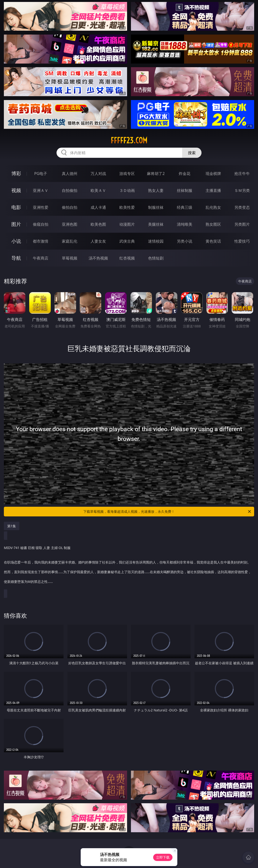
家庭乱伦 (70, 241)
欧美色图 (98, 224)
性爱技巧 (242, 241)
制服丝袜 (156, 207)
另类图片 (242, 224)
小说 (16, 241)
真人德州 (70, 174)
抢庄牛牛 (242, 174)
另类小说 (185, 241)
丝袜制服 (185, 190)
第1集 (12, 526)
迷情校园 (156, 241)
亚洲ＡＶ (41, 190)
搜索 (192, 153)
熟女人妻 (156, 190)
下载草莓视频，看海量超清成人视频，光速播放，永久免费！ (168, 512)
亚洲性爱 (41, 207)
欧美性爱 (127, 207)
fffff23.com (129, 140)
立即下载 (163, 857)
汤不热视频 (98, 258)
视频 (16, 190)
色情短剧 (156, 258)
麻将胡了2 (156, 174)
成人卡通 (98, 207)
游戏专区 (127, 174)
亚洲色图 (70, 224)
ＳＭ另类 (242, 190)
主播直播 (213, 190)
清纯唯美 (185, 224)
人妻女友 (98, 241)
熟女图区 (213, 224)
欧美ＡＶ (98, 190)
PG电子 (41, 174)
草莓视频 (70, 258)
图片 (16, 224)
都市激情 (41, 241)
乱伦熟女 (213, 207)
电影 (16, 207)
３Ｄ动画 (127, 190)
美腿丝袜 (156, 224)
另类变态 (242, 207)
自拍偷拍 (70, 190)
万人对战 (98, 174)
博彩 (16, 173)
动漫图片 (127, 224)
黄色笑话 (213, 241)
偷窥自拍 (41, 224)
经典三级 (185, 207)
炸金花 (185, 174)
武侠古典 (127, 241)
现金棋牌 (213, 174)
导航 (16, 258)
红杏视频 (127, 258)
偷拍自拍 (70, 207)
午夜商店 (41, 258)
